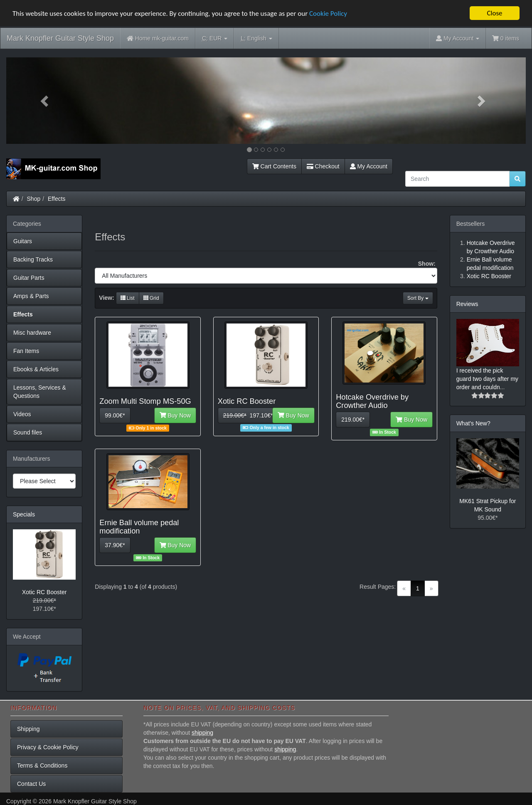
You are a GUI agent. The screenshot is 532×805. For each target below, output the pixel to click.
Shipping (28, 729)
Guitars (23, 241)
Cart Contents (274, 166)
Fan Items (26, 351)
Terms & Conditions (42, 765)
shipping (202, 733)
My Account (369, 166)
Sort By (418, 298)
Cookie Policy (328, 14)
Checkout (323, 166)
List (128, 298)
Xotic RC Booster (44, 592)
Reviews (467, 304)
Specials (24, 514)
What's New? (473, 423)
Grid (151, 298)
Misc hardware (32, 333)
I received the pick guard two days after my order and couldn (487, 379)
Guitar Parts (29, 278)
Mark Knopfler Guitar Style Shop (60, 38)
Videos (22, 414)
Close (494, 13)
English (256, 38)
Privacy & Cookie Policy (48, 747)
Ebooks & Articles (36, 369)
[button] (45, 101)
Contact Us (31, 784)
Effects (57, 199)
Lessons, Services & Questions (40, 392)
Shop (34, 199)
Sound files (28, 432)
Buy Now (175, 415)
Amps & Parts (31, 296)
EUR (215, 38)
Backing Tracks (33, 259)
